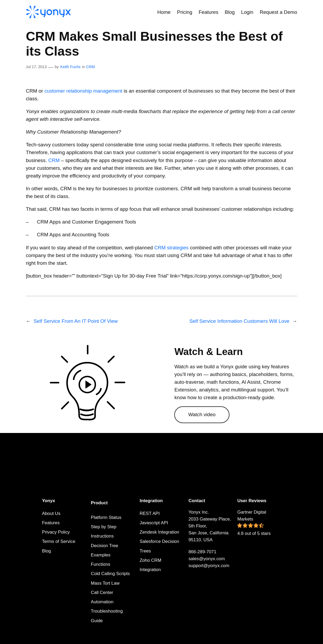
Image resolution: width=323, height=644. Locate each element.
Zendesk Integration (159, 532)
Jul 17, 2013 (36, 67)
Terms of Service (59, 541)
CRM (90, 67)
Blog (47, 551)
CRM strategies (171, 248)
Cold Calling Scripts (110, 574)
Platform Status (106, 517)
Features (51, 523)
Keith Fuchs (70, 67)
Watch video (202, 414)
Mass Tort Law (105, 583)
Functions (101, 564)
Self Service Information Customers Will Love (239, 321)
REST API (150, 513)
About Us (51, 513)
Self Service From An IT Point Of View (76, 321)
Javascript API (154, 523)
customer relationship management (83, 91)
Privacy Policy (56, 532)
